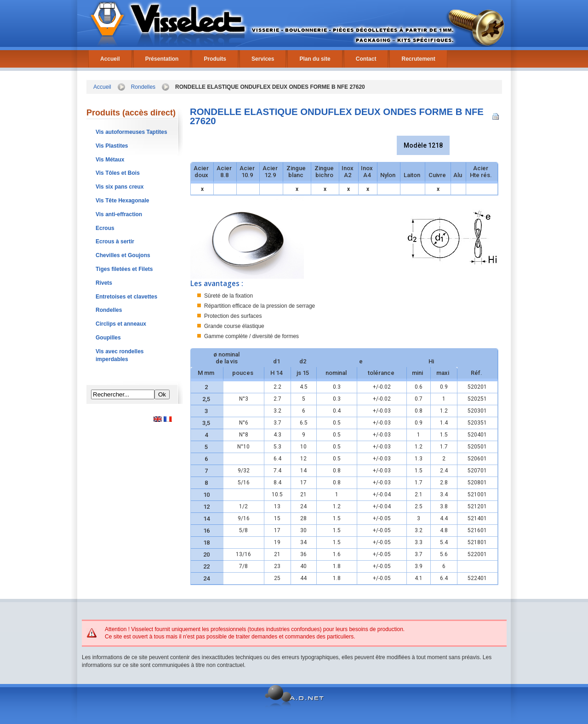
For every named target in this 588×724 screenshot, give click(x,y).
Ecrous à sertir (115, 241)
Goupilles (108, 338)
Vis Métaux (110, 160)
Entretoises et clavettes (126, 297)
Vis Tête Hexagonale (123, 201)
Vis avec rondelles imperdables (120, 355)
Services (263, 59)
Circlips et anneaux (121, 324)
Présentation (162, 59)
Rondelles (143, 87)
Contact (366, 59)
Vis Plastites (112, 146)
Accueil (110, 59)
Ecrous (105, 228)
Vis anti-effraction (119, 214)
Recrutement (418, 59)
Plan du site (315, 59)
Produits (215, 59)
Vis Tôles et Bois (118, 173)
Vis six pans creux (120, 187)
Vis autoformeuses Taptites (131, 132)
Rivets (104, 283)
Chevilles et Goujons (123, 255)
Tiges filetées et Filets (124, 269)
